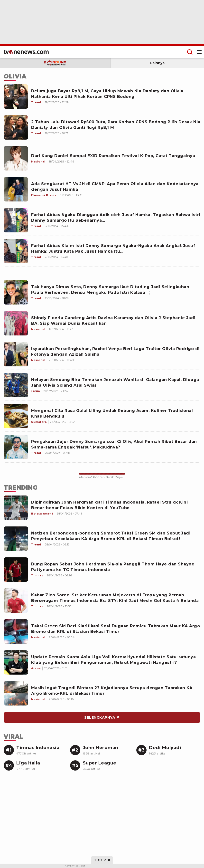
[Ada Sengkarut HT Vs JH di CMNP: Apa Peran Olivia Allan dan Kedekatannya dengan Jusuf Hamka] (16, 189)
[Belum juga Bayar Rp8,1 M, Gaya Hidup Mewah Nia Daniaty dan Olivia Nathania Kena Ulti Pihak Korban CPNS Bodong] (16, 96)
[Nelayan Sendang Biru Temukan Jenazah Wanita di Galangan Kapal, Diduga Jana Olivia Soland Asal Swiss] (16, 385)
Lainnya (157, 63)
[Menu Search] (190, 52)
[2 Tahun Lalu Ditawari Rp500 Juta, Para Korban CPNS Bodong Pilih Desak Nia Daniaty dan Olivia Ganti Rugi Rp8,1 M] (16, 127)
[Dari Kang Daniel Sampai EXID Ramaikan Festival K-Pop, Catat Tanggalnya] (16, 158)
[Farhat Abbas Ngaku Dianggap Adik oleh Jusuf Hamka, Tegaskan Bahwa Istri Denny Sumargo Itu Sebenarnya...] (16, 220)
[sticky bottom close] (102, 860)
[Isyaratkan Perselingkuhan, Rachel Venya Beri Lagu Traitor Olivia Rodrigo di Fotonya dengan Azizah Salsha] (16, 354)
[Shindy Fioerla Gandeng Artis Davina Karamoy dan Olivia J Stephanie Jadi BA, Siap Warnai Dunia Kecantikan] (16, 323)
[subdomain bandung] (55, 63)
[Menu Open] (199, 52)
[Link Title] (16, 508)
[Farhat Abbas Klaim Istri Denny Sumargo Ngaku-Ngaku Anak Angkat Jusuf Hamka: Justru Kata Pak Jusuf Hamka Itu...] (16, 251)
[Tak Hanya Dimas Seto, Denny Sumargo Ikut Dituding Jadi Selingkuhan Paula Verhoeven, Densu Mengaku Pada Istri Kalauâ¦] (16, 292)
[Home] (26, 52)
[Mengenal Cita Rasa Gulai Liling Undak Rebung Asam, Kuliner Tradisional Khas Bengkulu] (16, 416)
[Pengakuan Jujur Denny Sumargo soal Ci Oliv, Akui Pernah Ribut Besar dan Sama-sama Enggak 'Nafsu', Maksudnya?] (16, 447)
